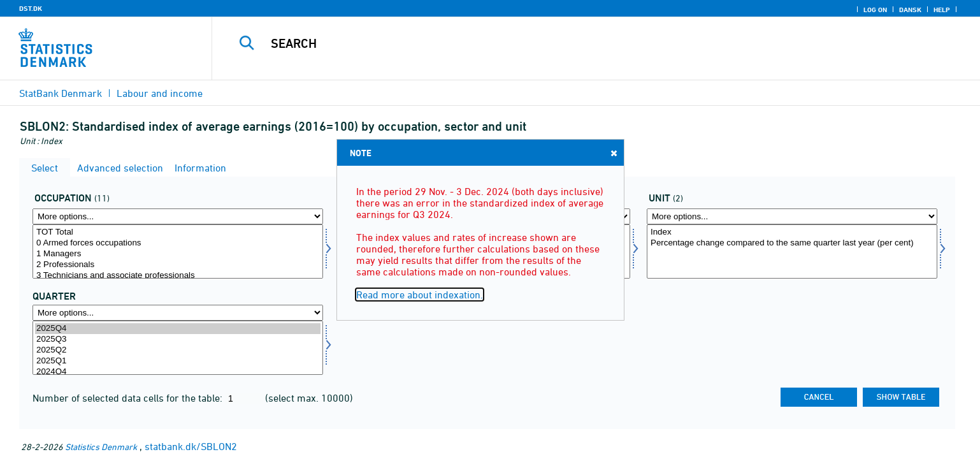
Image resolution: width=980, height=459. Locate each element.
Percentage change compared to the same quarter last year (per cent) (792, 243)
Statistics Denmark (101, 447)
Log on (875, 10)
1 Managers (178, 254)
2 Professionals (178, 265)
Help (942, 10)
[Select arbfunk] (178, 251)
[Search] (569, 43)
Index (792, 232)
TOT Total (178, 232)
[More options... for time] (178, 313)
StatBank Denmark (61, 93)
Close (613, 153)
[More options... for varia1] (792, 216)
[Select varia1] (792, 251)
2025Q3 (178, 339)
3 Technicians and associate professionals (178, 276)
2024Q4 (178, 372)
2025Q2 (178, 350)
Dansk (910, 10)
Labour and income (160, 93)
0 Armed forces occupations (178, 243)
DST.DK (31, 8)
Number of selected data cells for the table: (129, 398)
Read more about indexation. (420, 295)
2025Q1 (178, 361)
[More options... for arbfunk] (178, 216)
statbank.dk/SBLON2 (191, 446)
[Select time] (178, 348)
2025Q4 (178, 329)
